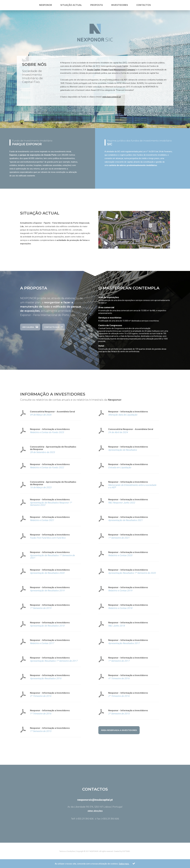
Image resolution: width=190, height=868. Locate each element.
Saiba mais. (124, 865)
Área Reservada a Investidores (119, 730)
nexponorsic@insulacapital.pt (95, 800)
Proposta (97, 5)
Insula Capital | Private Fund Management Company (111, 70)
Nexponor (46, 5)
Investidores (120, 5)
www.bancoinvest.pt (112, 97)
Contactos (144, 5)
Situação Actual (71, 5)
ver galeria (30, 327)
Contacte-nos (53, 327)
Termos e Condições (67, 851)
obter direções (95, 811)
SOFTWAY (126, 851)
